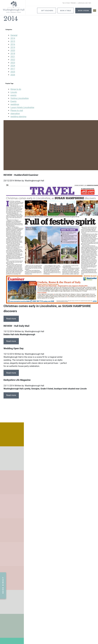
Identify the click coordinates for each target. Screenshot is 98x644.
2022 (13, 60)
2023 (13, 63)
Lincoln (14, 92)
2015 (13, 41)
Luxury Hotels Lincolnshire (22, 107)
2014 (13, 38)
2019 (13, 47)
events (13, 95)
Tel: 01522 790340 (69, 3)
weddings (15, 104)
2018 (13, 53)
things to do (16, 89)
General (14, 35)
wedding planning (18, 117)
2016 (13, 44)
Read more (11, 319)
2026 (13, 75)
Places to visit (17, 110)
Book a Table (66, 11)
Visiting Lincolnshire (20, 98)
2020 (13, 50)
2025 (13, 72)
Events (13, 101)
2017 (13, 69)
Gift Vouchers (47, 11)
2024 (13, 66)
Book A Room (83, 11)
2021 (13, 57)
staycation (15, 114)
